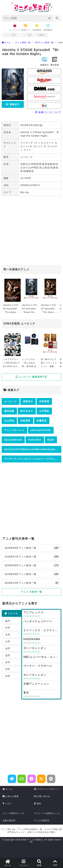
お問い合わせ (42, 796)
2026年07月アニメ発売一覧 (32, 557)
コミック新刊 (10, 35)
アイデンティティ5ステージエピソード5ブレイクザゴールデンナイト (33, 459)
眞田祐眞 (9, 411)
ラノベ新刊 (27, 35)
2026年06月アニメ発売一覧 (32, 548)
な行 (8, 648)
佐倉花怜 (25, 421)
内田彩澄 (44, 401)
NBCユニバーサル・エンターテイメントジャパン (42, 659)
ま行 (8, 662)
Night (51, 440)
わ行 (8, 676)
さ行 (8, 635)
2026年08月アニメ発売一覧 (32, 565)
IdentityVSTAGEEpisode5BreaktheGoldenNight (33, 449)
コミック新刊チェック (14, 813)
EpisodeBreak (13, 440)
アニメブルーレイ (14, 430)
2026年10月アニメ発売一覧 (32, 583)
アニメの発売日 (42, 821)
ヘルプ (7, 804)
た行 (8, 641)
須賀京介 (28, 401)
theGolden (35, 440)
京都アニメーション (41, 686)
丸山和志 (9, 421)
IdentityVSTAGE (41, 430)
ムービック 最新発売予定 (32, 377)
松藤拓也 (42, 421)
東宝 (41, 695)
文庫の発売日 (9, 821)
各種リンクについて (48, 112)
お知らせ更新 (11, 796)
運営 (38, 804)
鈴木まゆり (27, 411)
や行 (8, 669)
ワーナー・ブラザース (41, 668)
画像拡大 (13, 104)
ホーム (7, 789)
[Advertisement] (32, 231)
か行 (8, 628)
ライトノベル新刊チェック (47, 813)
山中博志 (44, 411)
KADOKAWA (41, 641)
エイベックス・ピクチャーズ (42, 632)
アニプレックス (41, 614)
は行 (8, 655)
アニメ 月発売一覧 (31, 592)
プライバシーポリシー (47, 789)
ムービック (10, 401)
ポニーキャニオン (41, 650)
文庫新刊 (41, 35)
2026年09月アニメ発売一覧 (32, 574)
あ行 (8, 621)
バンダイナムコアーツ (41, 623)
